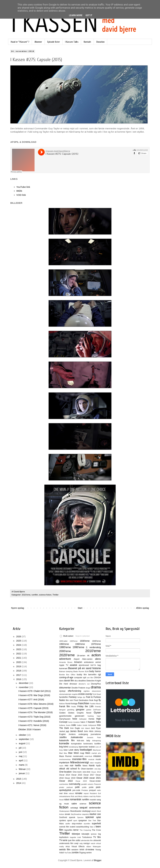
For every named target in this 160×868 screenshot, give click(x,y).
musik (98, 759)
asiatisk (74, 665)
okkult (62, 769)
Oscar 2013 (96, 772)
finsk (91, 700)
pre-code (76, 790)
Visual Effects (78, 847)
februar (22, 769)
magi (82, 753)
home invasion (74, 722)
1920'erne (74, 641)
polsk (91, 787)
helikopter (83, 719)
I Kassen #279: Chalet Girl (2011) (35, 691)
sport (75, 821)
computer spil (80, 678)
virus (68, 847)
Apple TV (64, 665)
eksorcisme (96, 691)
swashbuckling (82, 827)
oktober (23, 735)
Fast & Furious (93, 697)
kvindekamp (73, 747)
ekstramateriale (65, 694)
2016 (19, 679)
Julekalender (77, 737)
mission (97, 756)
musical (91, 759)
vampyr (87, 843)
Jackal (62, 731)
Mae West (73, 753)
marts (22, 765)
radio (99, 790)
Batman (62, 671)
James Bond (76, 731)
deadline (82, 681)
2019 (19, 666)
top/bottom (64, 837)
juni (21, 752)
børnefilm (92, 675)
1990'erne (78, 647)
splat (98, 817)
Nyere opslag (18, 608)
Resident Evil (95, 793)
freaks (74, 707)
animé (98, 662)
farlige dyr (81, 697)
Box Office (71, 675)
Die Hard (64, 684)
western (75, 850)
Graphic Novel (84, 713)
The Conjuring (85, 830)
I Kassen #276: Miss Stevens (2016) (36, 704)
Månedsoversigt (79, 762)
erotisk (81, 694)
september (24, 739)
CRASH (97, 678)
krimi (66, 747)
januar (22, 773)
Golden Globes (67, 713)
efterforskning (74, 691)
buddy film (82, 675)
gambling (71, 710)
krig (61, 747)
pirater (62, 787)
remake (79, 793)
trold (79, 837)
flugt (96, 700)
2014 (19, 783)
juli (20, 748)
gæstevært (80, 716)
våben (89, 847)
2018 (19, 671)
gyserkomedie (65, 716)
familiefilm (64, 697)
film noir (69, 700)
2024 (19, 645)
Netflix (78, 765)
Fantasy (73, 697)
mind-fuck (88, 756)
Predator (85, 790)
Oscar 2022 (66, 781)
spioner (90, 817)
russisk (93, 800)
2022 (19, 654)
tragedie (73, 837)
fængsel (62, 710)
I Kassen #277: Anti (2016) (31, 700)
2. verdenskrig (93, 647)
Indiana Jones (65, 725)
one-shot (86, 772)
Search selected (82, 636)
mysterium (64, 763)
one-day (98, 769)
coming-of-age (66, 677)
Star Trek (92, 821)
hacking (91, 716)
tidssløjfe (85, 834)
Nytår (98, 766)
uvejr (76, 843)
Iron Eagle (75, 728)
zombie (75, 852)
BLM (87, 671)
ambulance (89, 662)
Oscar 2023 (81, 781)
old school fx (73, 769)
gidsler (89, 710)
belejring (69, 671)
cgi (99, 674)
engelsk (75, 694)
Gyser (97, 713)
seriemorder (95, 808)
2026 (19, 637)
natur (92, 763)
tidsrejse (76, 834)
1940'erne (96, 641)
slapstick (85, 814)
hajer (99, 716)
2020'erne (67, 655)
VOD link (21, 195)
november (24, 687)
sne (99, 814)
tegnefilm (68, 830)
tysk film (72, 840)
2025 (19, 641)
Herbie (91, 719)
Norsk (92, 765)
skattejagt (86, 811)
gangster (80, 710)
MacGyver (97, 750)
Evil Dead (97, 694)
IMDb (19, 191)
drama (96, 687)
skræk (67, 814)
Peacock (97, 784)
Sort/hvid (63, 817)
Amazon (78, 662)
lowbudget (86, 750)
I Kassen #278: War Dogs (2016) (34, 695)
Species (80, 817)
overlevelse (64, 784)
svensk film (64, 827)
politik (84, 787)
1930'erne (85, 641)
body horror (95, 671)
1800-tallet (63, 641)
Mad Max (63, 753)
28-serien (81, 656)
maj (21, 756)
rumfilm (35, 595)
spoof (70, 821)
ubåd (78, 840)
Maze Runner (65, 756)
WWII (82, 850)
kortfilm (98, 744)
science (83, 804)
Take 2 (92, 827)
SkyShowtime (76, 814)
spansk (72, 817)
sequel (83, 808)
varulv (93, 843)
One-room (77, 772)
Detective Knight (94, 681)
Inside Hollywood (89, 725)
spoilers (63, 821)
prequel (92, 790)
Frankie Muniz (95, 704)
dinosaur (73, 684)
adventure (65, 659)
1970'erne (96, 644)
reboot (71, 793)
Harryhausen (65, 719)
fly (100, 700)
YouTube (68, 853)
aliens (98, 659)
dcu (76, 681)
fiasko (62, 700)
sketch (94, 811)
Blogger (98, 860)
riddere (86, 796)
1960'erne (80, 644)
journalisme (96, 734)
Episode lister (54, 42)
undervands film (66, 843)
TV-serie (63, 840)
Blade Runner (79, 671)
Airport (76, 659)
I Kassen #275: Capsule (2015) (33, 708)
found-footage (72, 704)
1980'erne (65, 647)
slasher (93, 814)
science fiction (45, 595)
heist (75, 719)
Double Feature (78, 688)
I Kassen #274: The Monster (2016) (35, 712)
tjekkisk (94, 834)
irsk (82, 728)
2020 (19, 662)
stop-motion (77, 824)
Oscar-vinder (95, 781)
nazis (61, 766)
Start (80, 608)
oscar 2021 (95, 778)
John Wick (89, 731)
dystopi (62, 691)
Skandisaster (76, 811)
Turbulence (87, 837)
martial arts (96, 753)
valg (81, 843)
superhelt (96, 823)
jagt (67, 731)
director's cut (84, 684)
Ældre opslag (143, 608)
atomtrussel (84, 665)
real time (63, 793)
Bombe (62, 675)
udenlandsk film (87, 840)
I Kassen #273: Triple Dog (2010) (34, 717)
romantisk (75, 799)
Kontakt (87, 42)
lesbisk (92, 747)
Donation (100, 42)
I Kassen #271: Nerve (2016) (32, 725)
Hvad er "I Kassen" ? (20, 42)
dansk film (69, 681)
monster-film (79, 759)
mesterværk (78, 756)
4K (88, 656)
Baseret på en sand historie (84, 668)
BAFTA (93, 665)
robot (66, 800)
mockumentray (65, 759)
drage (88, 688)
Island (87, 728)
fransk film (65, 706)
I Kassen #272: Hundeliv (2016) (34, 721)
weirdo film (65, 850)
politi (77, 787)
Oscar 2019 (70, 778)
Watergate (97, 847)
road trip (92, 796)
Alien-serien (87, 659)
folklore (62, 704)
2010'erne (26, 595)
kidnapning (97, 741)
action (96, 655)
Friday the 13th (85, 706)
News (85, 766)
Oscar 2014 (65, 775)
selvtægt (74, 808)
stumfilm (87, 824)
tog (99, 834)
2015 (19, 779)
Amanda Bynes (66, 662)
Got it (89, 15)
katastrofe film (67, 740)
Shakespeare (64, 811)
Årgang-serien (85, 853)
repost (86, 793)
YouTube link (23, 187)
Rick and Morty (77, 796)
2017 (19, 675)
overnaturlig (75, 784)
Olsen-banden (87, 769)
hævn (83, 722)
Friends (98, 707)
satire (74, 804)
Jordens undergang (78, 734)
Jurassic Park (94, 737)
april (21, 760)
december (24, 683)
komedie (64, 743)
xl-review (90, 850)
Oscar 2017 (89, 775)
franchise (84, 703)
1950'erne (64, 644)
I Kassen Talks (72, 42)
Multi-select (67, 636)
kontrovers (88, 744)
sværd (73, 827)
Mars (88, 753)
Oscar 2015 (77, 775)
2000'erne (65, 651)
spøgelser (83, 821)
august (22, 743)
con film (90, 678)
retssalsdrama (65, 796)
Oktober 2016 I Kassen (29, 729)
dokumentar (65, 688)
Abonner (38, 42)
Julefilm (63, 737)
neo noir (69, 765)
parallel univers (87, 784)
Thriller (55, 595)
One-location (65, 772)
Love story (74, 750)
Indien (79, 725)
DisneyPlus (96, 684)
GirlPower (97, 710)
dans (61, 681)
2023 (19, 649)
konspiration (76, 744)
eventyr (89, 694)
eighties (87, 691)
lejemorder (83, 747)
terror (76, 830)
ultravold (97, 840)
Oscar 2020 (82, 778)
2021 (19, 658)
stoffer (68, 824)
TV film (97, 837)
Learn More (76, 15)
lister (66, 750)
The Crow (96, 830)
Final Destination (81, 700)
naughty (98, 763)
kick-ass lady (84, 741)
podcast (70, 787)
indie (74, 725)
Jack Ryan (96, 728)
